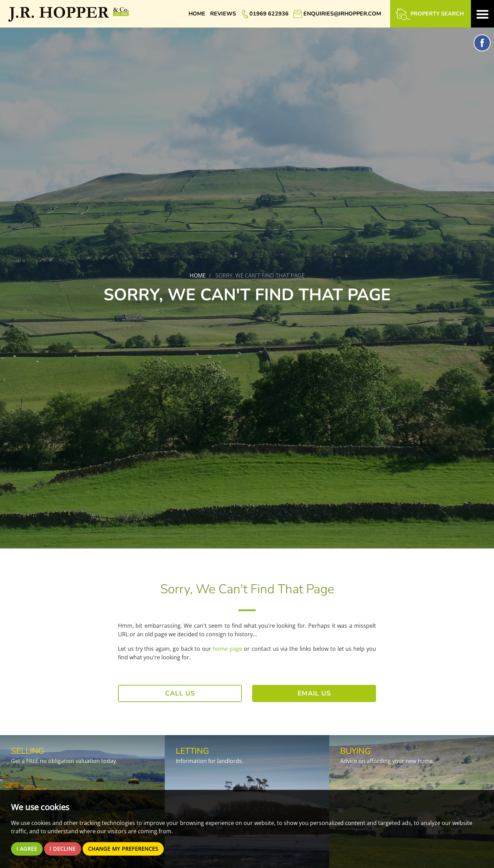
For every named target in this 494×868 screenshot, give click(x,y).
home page (227, 649)
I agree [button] (28, 849)
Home (197, 14)
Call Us (180, 693)
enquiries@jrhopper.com (342, 14)
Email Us (314, 693)
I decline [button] (65, 849)
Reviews (223, 14)
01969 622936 (269, 14)
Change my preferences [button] (130, 849)
